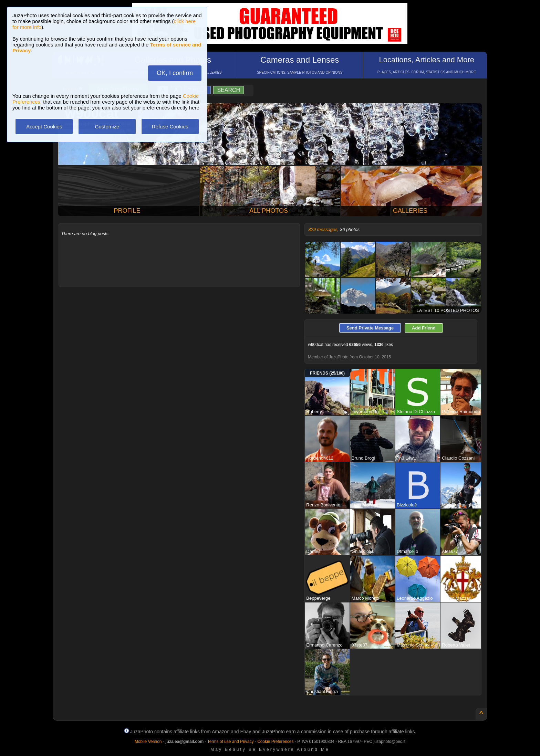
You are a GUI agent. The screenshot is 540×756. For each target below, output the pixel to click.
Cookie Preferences (275, 742)
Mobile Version (148, 742)
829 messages (323, 229)
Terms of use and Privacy (231, 742)
